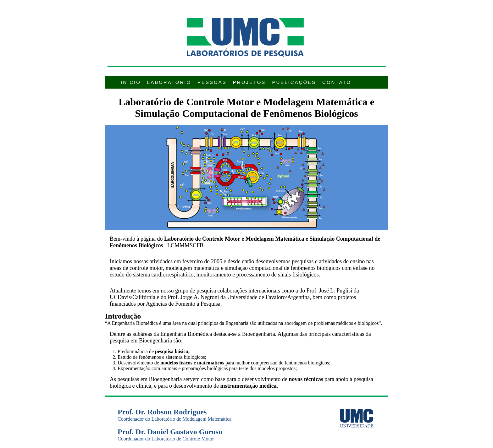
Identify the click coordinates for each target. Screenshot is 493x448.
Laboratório (169, 82)
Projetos (249, 82)
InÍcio (131, 82)
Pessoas (212, 82)
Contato (337, 82)
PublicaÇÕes (294, 82)
